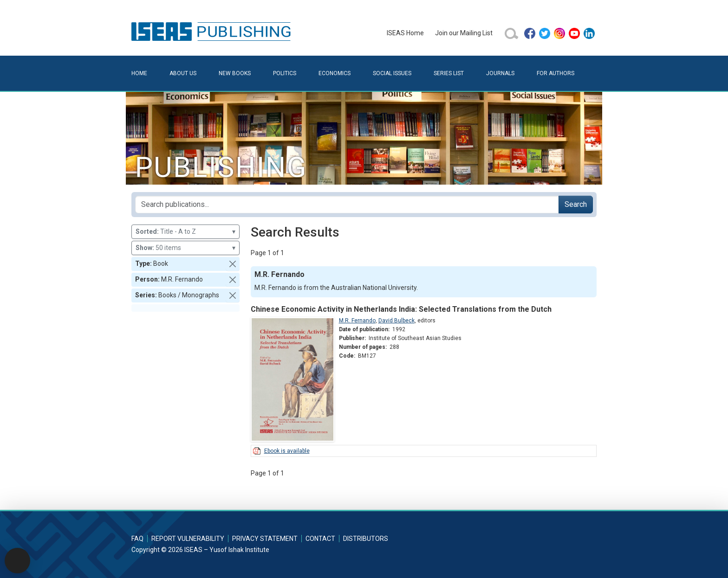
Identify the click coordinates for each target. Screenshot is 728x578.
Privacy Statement (265, 539)
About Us (183, 73)
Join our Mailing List (464, 33)
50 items (185, 248)
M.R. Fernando (357, 321)
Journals (500, 73)
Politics (285, 73)
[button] (233, 264)
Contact (320, 539)
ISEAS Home (405, 33)
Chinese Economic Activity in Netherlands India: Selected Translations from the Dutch (401, 309)
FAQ (137, 539)
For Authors (556, 73)
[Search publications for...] (347, 205)
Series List (449, 73)
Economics (335, 73)
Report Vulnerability (188, 539)
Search (576, 204)
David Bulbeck (396, 321)
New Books (235, 73)
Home (139, 73)
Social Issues (392, 73)
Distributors (366, 539)
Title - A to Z (185, 232)
